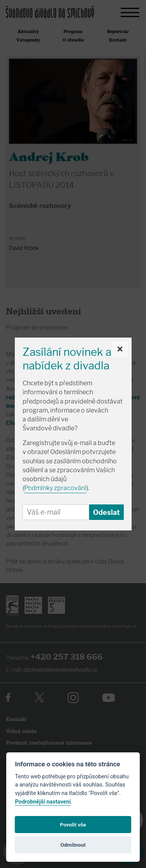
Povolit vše (73, 825)
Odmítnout (73, 845)
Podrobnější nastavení (43, 802)
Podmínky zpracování (55, 488)
